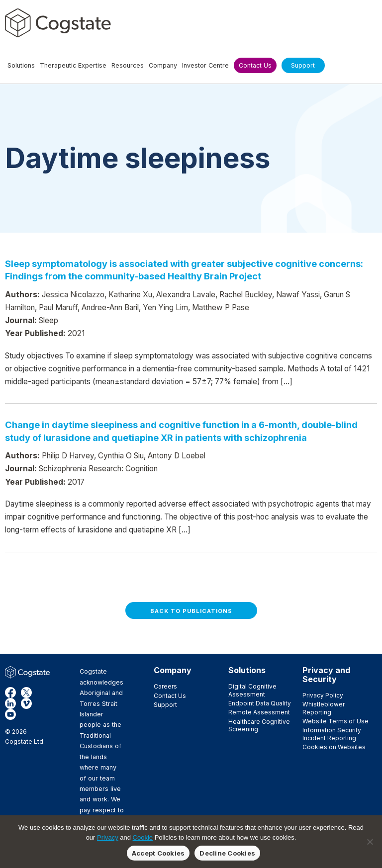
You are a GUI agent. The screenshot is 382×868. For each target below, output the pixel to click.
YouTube (10, 714)
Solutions (247, 670)
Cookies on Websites (334, 747)
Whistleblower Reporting (324, 708)
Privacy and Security (326, 675)
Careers (165, 686)
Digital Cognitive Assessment (252, 690)
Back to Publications (191, 611)
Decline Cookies (227, 853)
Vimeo (26, 703)
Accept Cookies (158, 853)
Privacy (108, 837)
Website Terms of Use (335, 721)
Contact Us (170, 696)
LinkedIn (10, 703)
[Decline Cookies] (370, 842)
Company (173, 670)
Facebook (10, 693)
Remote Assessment (259, 712)
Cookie (143, 837)
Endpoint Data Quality (260, 703)
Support (165, 705)
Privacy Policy (323, 695)
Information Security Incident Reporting (332, 734)
